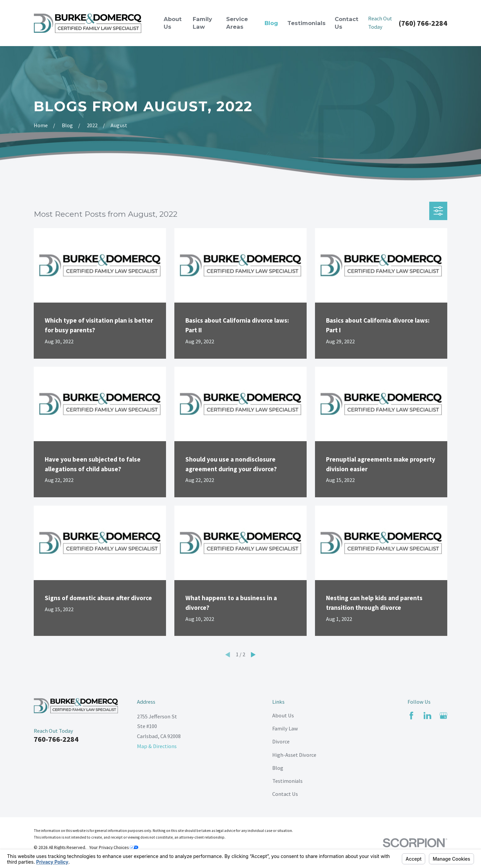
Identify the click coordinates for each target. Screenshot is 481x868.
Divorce (281, 741)
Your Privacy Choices (114, 847)
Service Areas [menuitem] (237, 23)
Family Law (285, 728)
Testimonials (287, 781)
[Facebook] (411, 716)
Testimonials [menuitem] (306, 23)
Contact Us (285, 794)
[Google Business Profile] (443, 716)
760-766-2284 (56, 739)
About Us (283, 715)
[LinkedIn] (427, 716)
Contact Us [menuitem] (347, 23)
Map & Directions (157, 746)
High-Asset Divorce (294, 755)
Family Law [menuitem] (202, 23)
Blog (278, 768)
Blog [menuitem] (271, 23)
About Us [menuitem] (173, 23)
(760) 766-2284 (423, 23)
